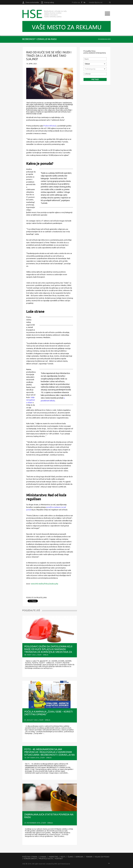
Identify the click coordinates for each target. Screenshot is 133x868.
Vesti (63, 857)
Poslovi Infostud (50, 126)
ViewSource (65, 864)
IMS (56, 864)
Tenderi (89, 857)
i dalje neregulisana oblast (31, 400)
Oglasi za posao (102, 857)
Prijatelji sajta (46, 858)
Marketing (53, 857)
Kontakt (59, 858)
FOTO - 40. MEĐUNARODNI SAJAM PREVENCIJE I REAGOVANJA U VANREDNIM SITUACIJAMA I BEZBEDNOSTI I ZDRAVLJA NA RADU (49, 753)
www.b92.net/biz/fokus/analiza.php (45, 584)
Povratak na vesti (104, 39)
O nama (43, 857)
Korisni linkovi (30, 858)
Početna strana (30, 857)
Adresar (79, 857)
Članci (70, 857)
